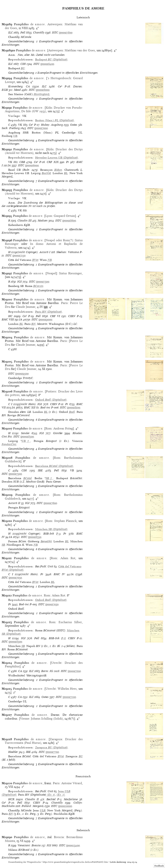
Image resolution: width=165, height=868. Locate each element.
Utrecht (56, 663)
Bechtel (51, 799)
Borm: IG (47, 671)
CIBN (72, 316)
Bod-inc (45, 407)
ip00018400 (47, 64)
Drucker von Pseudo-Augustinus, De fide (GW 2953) (44, 109)
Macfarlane (71, 799)
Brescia (59, 837)
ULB (43, 810)
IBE (40, 470)
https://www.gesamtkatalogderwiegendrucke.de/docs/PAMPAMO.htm (75, 862)
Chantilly (39, 33)
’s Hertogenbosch (59, 78)
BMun (58, 170)
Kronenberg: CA (19, 86)
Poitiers (51, 391)
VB (72, 470)
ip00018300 (15, 642)
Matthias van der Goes (80, 50)
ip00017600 (50, 503)
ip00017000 (41, 128)
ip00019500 (22, 374)
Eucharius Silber (70, 622)
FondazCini (9, 444)
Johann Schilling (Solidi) (47, 719)
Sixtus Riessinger (70, 273)
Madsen (43, 221)
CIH (23, 64)
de (29, 24)
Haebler (13, 752)
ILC (11, 33)
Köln (49, 108)
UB (15, 136)
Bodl (72, 412)
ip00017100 (74, 671)
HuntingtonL (42, 94)
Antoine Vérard (72, 783)
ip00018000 (43, 90)
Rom (48, 428)
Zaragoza (56, 739)
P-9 (58, 534)
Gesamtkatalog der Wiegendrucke (25, 862)
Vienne (25, 719)
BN (33, 324)
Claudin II (32, 799)
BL (66, 173)
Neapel (51, 273)
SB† (49, 478)
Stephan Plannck (65, 521)
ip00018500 (27, 437)
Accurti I (45, 252)
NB (50, 260)
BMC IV (59, 574)
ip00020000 (65, 806)
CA (20, 671)
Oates (74, 125)
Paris (64, 303)
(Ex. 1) (51, 795)
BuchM (46, 173)
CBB (22, 162)
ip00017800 (66, 33)
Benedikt (46, 541)
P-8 (63, 638)
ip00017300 (43, 282)
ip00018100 (74, 407)
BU (23, 68)
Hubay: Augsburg (52, 125)
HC (10, 316)
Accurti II (14, 503)
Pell (23, 33)
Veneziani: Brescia (29, 845)
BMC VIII (8, 319)
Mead (17, 90)
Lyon (49, 216)
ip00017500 (15, 474)
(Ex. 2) (61, 795)
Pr (68, 162)
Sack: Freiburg (11, 128)
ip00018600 (69, 221)
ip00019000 (45, 319)
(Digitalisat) (51, 59)
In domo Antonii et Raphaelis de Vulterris (44, 246)
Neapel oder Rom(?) (59, 240)
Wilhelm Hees (67, 689)
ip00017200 (69, 697)
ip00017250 (19, 255)
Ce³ (60, 86)
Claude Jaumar (26, 307)
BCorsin (38, 286)
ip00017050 (15, 578)
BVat (35, 260)
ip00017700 (52, 752)
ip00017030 (52, 604)
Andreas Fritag (63, 428)
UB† (26, 441)
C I (10, 404)
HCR (11, 799)
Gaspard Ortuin (64, 216)
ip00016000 (32, 165)
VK (20, 125)
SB (3, 545)
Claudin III (25, 221)
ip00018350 (35, 537)
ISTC (55, 33)
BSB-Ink (49, 534)
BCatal (28, 478)
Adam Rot (68, 558)
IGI (19, 282)
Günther (58, 433)
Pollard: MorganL (33, 806)
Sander (25, 433)
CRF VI (55, 316)
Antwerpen (55, 24)
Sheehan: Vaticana (68, 252)
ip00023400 (73, 845)
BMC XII (30, 407)
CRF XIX (53, 162)
